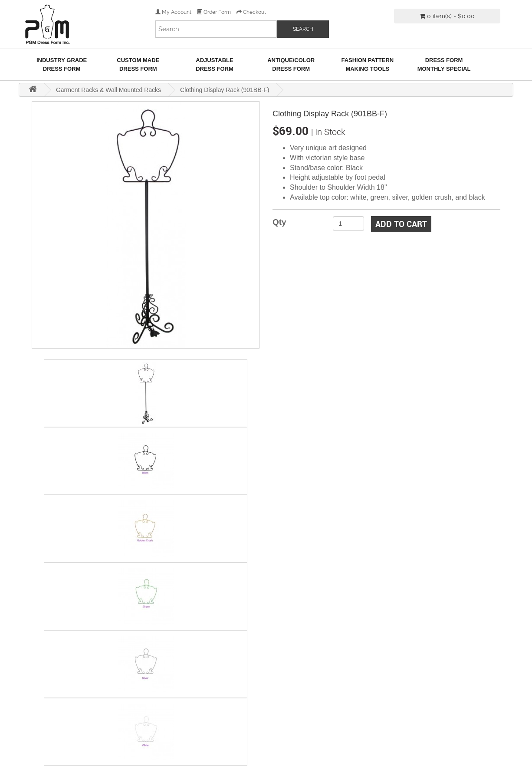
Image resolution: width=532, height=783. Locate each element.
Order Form (214, 12)
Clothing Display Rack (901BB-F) (225, 90)
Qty (279, 222)
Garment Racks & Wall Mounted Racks (108, 90)
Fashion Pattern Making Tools (367, 64)
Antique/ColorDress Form (291, 64)
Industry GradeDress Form (62, 64)
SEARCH (303, 29)
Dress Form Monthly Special (444, 64)
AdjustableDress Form (215, 64)
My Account (173, 12)
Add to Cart (401, 224)
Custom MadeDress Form (138, 64)
